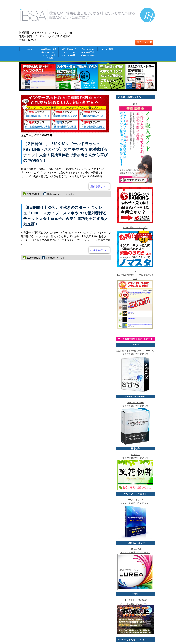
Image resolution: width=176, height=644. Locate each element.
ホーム (29, 49)
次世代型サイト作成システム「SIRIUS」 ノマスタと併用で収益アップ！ (135, 354)
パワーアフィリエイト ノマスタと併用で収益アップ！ (135, 503)
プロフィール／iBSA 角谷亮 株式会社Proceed (88, 52)
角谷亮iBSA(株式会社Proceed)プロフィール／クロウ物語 (49, 54)
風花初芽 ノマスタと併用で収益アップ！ (135, 458)
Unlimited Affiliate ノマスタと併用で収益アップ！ (135, 406)
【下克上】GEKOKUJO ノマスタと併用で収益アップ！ (135, 604)
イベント (60, 258)
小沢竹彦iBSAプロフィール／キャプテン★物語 (68, 52)
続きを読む (98, 186)
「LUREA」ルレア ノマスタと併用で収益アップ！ (135, 553)
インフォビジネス (66, 194)
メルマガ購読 (107, 49)
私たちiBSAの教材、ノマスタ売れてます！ (135, 278)
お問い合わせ (144, 42)
